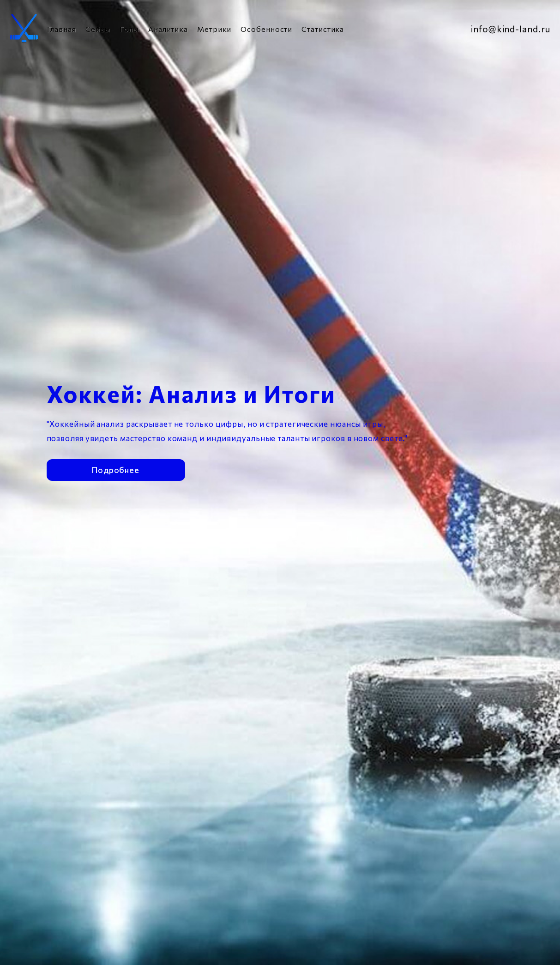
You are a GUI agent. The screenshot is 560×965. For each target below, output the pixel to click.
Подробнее (116, 464)
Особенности (266, 29)
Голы (129, 29)
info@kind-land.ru (510, 29)
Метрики (214, 29)
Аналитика (168, 29)
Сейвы (98, 29)
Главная (62, 29)
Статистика (323, 29)
